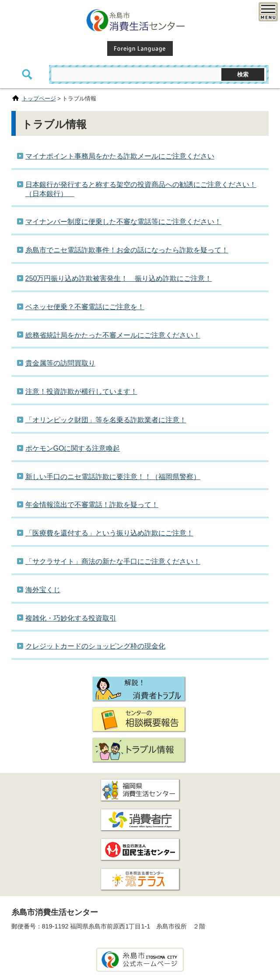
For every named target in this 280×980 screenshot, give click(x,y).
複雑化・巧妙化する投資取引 (71, 618)
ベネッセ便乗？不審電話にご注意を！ (85, 307)
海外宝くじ (43, 590)
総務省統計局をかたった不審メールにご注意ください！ (113, 335)
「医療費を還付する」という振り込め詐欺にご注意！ (109, 533)
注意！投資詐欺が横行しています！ (81, 392)
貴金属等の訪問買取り (60, 363)
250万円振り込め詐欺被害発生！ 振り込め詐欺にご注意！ (119, 278)
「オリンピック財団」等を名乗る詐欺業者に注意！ (106, 420)
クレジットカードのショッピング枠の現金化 (95, 646)
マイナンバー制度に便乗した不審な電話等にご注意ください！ (123, 222)
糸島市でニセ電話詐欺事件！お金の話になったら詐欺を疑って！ (127, 250)
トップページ (39, 98)
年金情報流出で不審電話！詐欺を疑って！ (92, 505)
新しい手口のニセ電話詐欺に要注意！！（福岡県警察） (113, 477)
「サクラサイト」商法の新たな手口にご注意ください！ (113, 561)
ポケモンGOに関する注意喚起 (73, 448)
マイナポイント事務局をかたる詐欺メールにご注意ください (120, 156)
